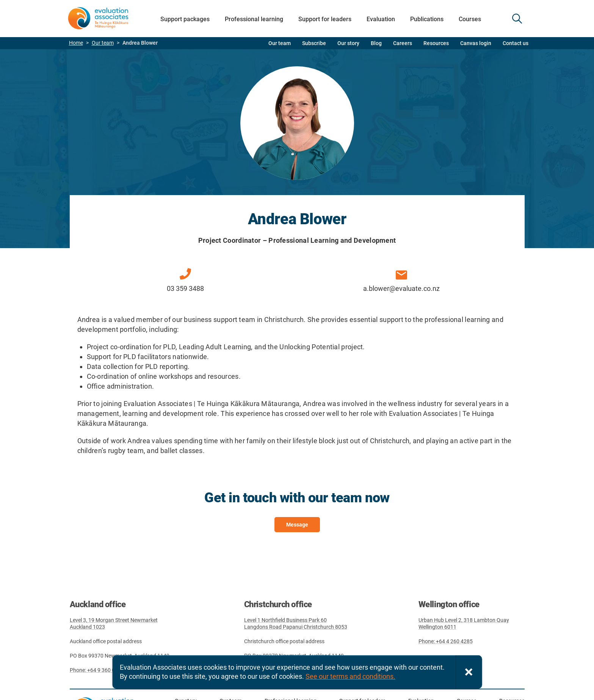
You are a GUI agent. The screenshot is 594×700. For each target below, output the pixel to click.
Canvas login (476, 43)
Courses (470, 19)
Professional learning (254, 19)
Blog (376, 43)
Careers (403, 43)
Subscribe (314, 43)
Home (76, 43)
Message (297, 525)
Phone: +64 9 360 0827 (97, 670)
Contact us (516, 43)
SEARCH (517, 19)
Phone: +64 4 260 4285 (446, 641)
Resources (436, 43)
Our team (103, 43)
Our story (348, 43)
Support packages (185, 19)
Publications (427, 19)
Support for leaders (325, 19)
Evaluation (381, 19)
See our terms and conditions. (350, 676)
